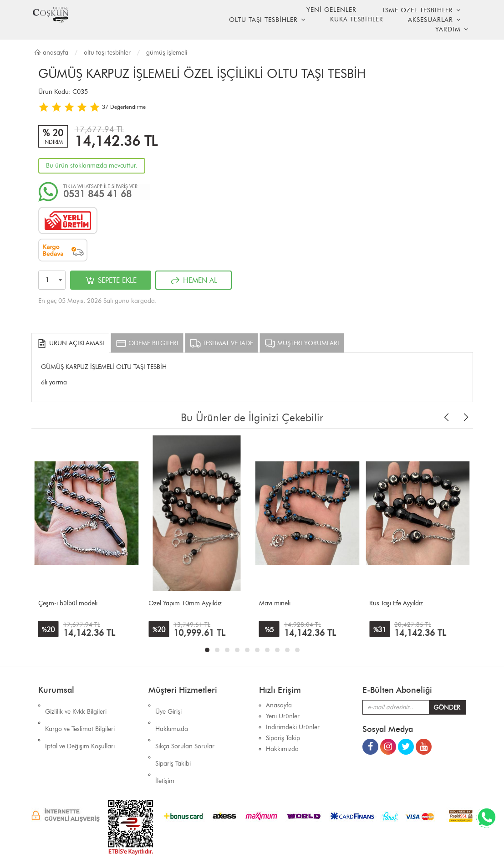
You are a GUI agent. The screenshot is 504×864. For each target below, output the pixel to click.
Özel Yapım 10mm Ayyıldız (185, 603)
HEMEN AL (193, 281)
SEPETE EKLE (111, 281)
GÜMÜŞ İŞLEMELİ (167, 53)
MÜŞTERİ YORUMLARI (302, 343)
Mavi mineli (275, 603)
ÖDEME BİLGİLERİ (147, 343)
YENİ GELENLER (331, 10)
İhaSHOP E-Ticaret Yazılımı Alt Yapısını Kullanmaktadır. (307, 841)
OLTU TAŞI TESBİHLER (263, 20)
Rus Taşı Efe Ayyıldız (396, 603)
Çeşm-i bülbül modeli (68, 603)
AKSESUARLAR (430, 20)
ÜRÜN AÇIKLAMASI (70, 343)
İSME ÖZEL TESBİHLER (418, 10)
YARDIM (448, 29)
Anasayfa (51, 53)
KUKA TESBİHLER (357, 19)
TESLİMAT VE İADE (221, 343)
